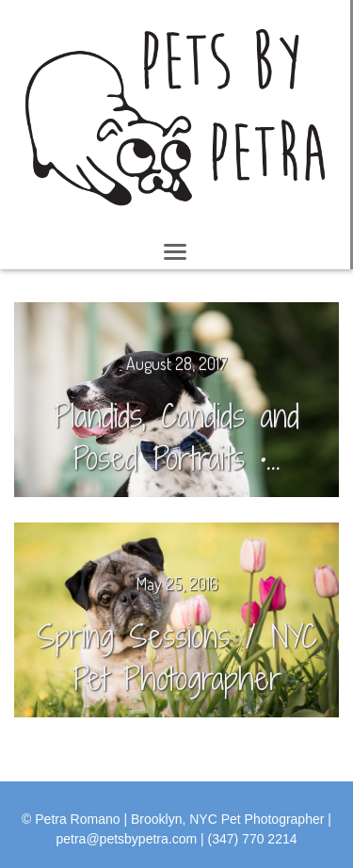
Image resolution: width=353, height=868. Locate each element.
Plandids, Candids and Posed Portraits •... (176, 437)
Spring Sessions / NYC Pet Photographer (177, 657)
